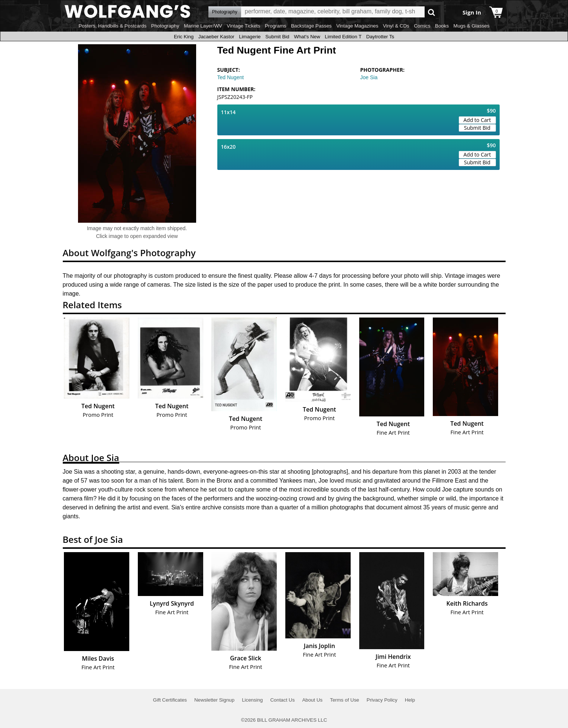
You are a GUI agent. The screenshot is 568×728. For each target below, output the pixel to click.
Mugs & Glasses (472, 26)
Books (442, 26)
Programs (276, 26)
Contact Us (282, 700)
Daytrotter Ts (380, 37)
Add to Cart (477, 120)
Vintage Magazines (357, 26)
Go (431, 12)
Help (410, 700)
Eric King (184, 37)
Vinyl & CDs (396, 26)
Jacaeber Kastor (216, 37)
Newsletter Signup (214, 700)
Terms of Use (345, 700)
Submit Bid (277, 37)
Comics (422, 26)
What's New (307, 37)
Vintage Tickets (243, 26)
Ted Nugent (231, 77)
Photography (165, 26)
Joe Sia (369, 77)
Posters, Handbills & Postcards (112, 26)
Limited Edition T (343, 37)
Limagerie (250, 37)
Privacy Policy (382, 700)
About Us (312, 700)
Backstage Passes (311, 26)
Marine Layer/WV (203, 26)
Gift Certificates (170, 700)
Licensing (252, 700)
